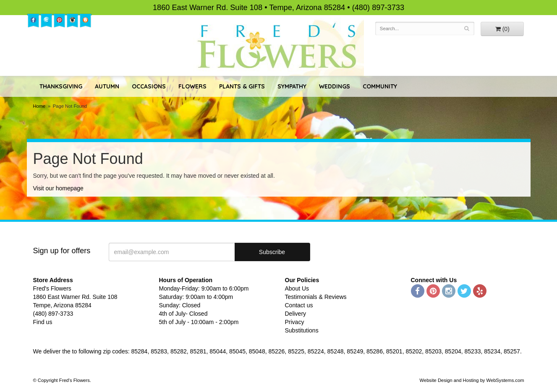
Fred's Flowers (278, 47)
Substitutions (302, 330)
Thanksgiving (61, 86)
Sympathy (292, 86)
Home (39, 106)
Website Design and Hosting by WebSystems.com (472, 380)
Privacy (295, 322)
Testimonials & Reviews (316, 297)
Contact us (299, 305)
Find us (43, 322)
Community (380, 86)
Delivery (296, 314)
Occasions (149, 86)
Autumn (107, 86)
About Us (297, 288)
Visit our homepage (58, 188)
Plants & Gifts (242, 86)
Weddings (335, 86)
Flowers (192, 86)
